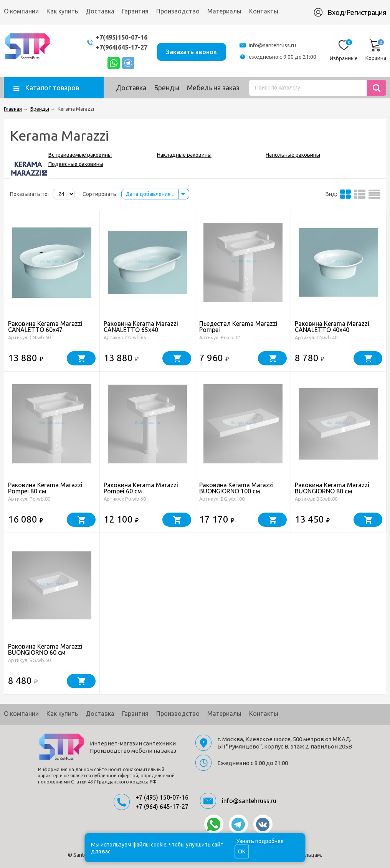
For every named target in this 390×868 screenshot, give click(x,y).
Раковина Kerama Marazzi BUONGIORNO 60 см (45, 649)
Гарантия (135, 11)
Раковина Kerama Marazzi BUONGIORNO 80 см (332, 488)
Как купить (62, 11)
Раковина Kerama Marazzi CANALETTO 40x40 (332, 327)
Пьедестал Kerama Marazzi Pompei (238, 327)
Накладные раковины (184, 155)
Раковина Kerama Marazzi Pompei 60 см (141, 488)
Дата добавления (150, 194)
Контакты (264, 11)
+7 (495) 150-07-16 (162, 797)
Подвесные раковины (76, 164)
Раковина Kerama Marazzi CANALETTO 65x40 (141, 327)
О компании (21, 11)
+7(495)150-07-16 (116, 37)
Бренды (167, 88)
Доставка (100, 11)
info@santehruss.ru (272, 45)
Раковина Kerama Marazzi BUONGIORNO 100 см (236, 488)
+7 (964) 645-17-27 (162, 807)
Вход (336, 12)
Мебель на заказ (213, 88)
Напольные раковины (293, 155)
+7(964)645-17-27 (116, 47)
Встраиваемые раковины (80, 155)
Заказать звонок (190, 51)
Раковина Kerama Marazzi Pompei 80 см (45, 488)
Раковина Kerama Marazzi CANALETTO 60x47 (45, 327)
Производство (178, 11)
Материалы (224, 11)
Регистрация (366, 12)
